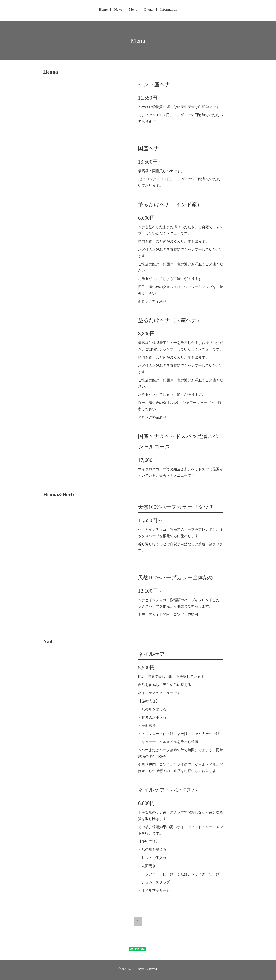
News (118, 10)
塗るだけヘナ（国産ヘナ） (170, 320)
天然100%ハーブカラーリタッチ (176, 507)
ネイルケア (152, 654)
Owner (149, 10)
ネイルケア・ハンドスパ (168, 790)
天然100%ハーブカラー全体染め (176, 578)
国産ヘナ (149, 148)
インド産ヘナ (154, 84)
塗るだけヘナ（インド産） (170, 205)
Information (169, 10)
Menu (133, 10)
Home (103, 10)
